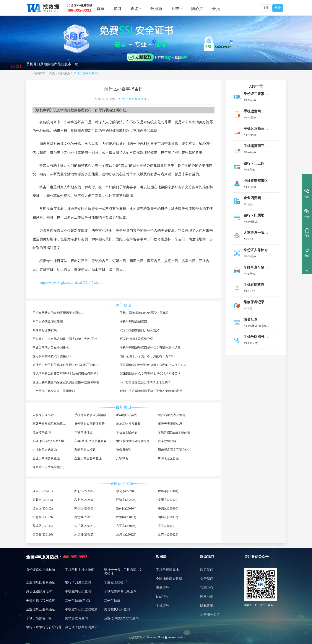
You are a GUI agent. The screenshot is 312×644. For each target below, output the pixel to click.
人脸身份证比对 (43, 415)
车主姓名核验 (114, 582)
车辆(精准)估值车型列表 (174, 432)
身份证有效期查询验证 (81, 627)
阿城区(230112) (168, 517)
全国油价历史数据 (169, 579)
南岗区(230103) (84, 509)
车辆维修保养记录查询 (120, 591)
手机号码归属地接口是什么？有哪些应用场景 (150, 348)
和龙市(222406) (84, 500)
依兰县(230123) (84, 526)
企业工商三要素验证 (88, 458)
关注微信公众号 (257, 557)
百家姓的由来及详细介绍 (136, 339)
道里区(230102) (43, 509)
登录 (278, 8)
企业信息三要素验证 (41, 609)
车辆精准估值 (83, 432)
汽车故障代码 (167, 441)
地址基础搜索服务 (128, 424)
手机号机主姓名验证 (80, 570)
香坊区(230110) (84, 517)
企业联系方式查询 (45, 450)
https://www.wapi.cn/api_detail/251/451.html (71, 283)
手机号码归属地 (167, 570)
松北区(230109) (43, 517)
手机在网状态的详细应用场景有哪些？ (58, 313)
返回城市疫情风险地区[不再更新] (55, 467)
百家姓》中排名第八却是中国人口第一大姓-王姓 (65, 339)
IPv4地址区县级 (127, 415)
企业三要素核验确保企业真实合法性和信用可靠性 (66, 382)
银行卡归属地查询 (78, 582)
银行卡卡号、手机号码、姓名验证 (123, 572)
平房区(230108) (168, 509)
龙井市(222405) (43, 500)
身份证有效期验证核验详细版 (94, 424)
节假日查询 (124, 450)
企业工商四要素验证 (46, 458)
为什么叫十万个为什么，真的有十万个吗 (147, 356)
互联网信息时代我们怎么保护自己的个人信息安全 (153, 365)
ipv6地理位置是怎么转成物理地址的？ (145, 382)
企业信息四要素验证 (41, 582)
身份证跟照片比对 (39, 591)
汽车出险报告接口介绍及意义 (140, 330)
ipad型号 (162, 596)
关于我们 (207, 579)
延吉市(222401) (43, 491)
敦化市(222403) (126, 491)
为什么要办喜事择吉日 (137, 99)
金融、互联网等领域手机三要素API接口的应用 (151, 391)
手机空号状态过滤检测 (81, 609)
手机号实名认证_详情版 (90, 415)
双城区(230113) (43, 526)
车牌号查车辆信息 (170, 424)
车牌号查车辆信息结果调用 (51, 424)
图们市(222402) (84, 491)
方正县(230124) (126, 526)
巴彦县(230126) (43, 535)
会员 (216, 9)
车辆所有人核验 (85, 450)
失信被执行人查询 (117, 609)
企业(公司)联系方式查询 (121, 618)
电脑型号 (162, 588)
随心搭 (197, 9)
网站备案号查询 (76, 618)
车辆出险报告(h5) (38, 618)
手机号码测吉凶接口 (133, 322)
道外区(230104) (126, 509)
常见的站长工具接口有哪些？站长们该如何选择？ (66, 374)
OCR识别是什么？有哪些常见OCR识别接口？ (150, 374)
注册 (266, 8)
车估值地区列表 (127, 432)
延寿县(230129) (168, 535)
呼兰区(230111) (126, 517)
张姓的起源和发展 (45, 330)
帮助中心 (207, 588)
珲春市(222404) (168, 491)
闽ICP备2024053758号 (170, 637)
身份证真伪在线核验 (41, 570)
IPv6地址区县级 (168, 458)
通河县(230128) (126, 535)
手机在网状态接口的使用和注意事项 (144, 313)
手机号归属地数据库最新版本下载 (52, 66)
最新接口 (123, 407)
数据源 (156, 9)
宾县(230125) (167, 526)
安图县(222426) (168, 500)
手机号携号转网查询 (41, 600)
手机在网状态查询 (78, 591)
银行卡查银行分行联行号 (133, 441)
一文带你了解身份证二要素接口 (54, 391)
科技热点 (64, 73)
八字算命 (122, 458)
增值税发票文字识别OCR (175, 450)
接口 (117, 9)
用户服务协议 (210, 615)
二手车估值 (112, 600)
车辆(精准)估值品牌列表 (90, 441)
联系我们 (207, 557)
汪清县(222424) (126, 500)
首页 (101, 9)
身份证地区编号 (123, 483)
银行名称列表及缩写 (172, 415)
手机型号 (162, 606)
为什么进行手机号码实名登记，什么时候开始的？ (66, 365)
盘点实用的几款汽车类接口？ (52, 356)
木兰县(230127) (84, 535)
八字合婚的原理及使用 (48, 322)
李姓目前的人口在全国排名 (51, 348)
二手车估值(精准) (77, 600)
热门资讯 (123, 305)
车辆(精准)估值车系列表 (49, 441)
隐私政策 (207, 606)
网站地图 (207, 596)
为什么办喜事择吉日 (87, 73)
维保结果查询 (42, 432)
